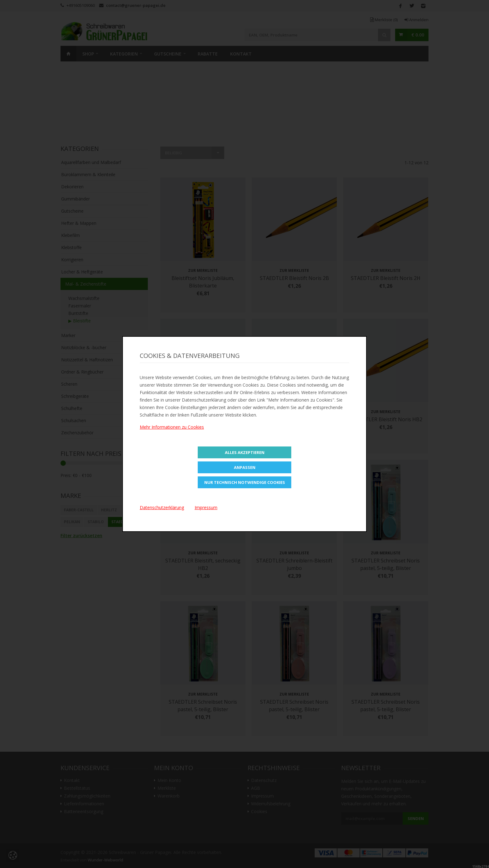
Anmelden (416, 20)
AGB (256, 788)
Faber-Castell (79, 510)
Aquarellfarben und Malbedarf (91, 162)
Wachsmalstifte (84, 298)
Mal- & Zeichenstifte (86, 284)
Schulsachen (74, 420)
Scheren (69, 384)
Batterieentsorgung (84, 812)
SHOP (88, 54)
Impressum (262, 796)
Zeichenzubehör (77, 433)
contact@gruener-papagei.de (136, 5)
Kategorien (124, 54)
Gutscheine (168, 54)
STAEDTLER (122, 522)
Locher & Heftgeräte (82, 272)
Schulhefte (72, 408)
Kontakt (241, 54)
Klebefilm (70, 235)
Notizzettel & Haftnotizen (87, 360)
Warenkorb (169, 796)
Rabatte (208, 54)
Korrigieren (72, 260)
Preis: (66, 475)
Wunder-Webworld (105, 860)
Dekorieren (72, 187)
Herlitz (109, 510)
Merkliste (384, 20)
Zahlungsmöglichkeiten (87, 796)
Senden (416, 818)
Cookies (259, 812)
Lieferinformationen (84, 804)
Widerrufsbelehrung (271, 804)
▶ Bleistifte (80, 321)
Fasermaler (80, 306)
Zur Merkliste (203, 270)
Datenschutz (264, 780)
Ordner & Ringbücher (82, 372)
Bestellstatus (77, 788)
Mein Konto (169, 780)
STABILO (96, 522)
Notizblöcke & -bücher (84, 347)
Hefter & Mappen (79, 223)
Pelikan (72, 522)
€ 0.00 (418, 35)
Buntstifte (78, 313)
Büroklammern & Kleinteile (88, 174)
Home (68, 54)
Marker (68, 335)
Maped (131, 510)
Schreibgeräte (75, 396)
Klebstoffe (71, 247)
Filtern (136, 475)
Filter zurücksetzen (81, 535)
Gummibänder (75, 199)
